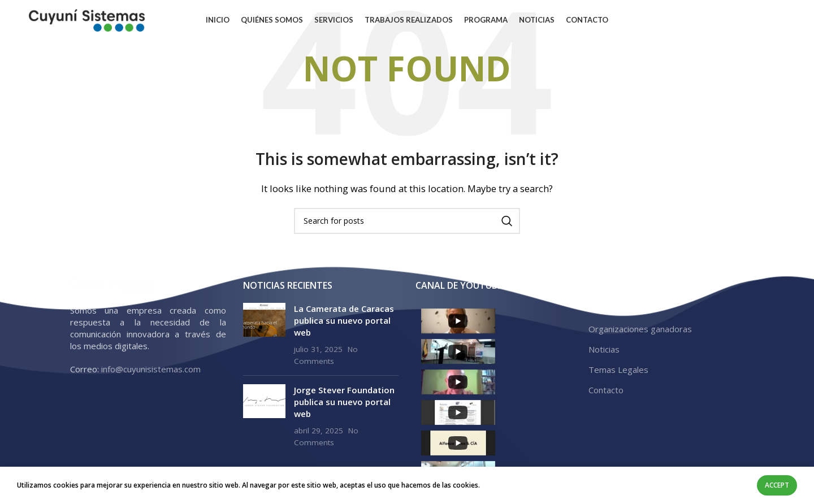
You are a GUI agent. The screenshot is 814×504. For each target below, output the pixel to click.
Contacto (606, 390)
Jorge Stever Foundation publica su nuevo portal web (344, 402)
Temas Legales (618, 370)
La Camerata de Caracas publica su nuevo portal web (344, 320)
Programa (608, 309)
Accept (777, 485)
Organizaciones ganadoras (640, 329)
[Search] (407, 221)
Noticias (604, 349)
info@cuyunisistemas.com (151, 369)
